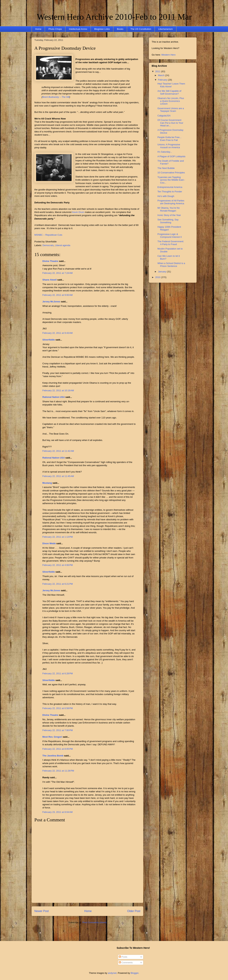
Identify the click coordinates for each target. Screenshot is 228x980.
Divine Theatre (50, 261)
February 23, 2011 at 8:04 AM (58, 812)
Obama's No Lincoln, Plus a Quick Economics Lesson (171, 101)
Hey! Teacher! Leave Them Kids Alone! (171, 85)
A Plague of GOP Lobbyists (171, 156)
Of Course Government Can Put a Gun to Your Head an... (170, 123)
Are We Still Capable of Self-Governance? (169, 92)
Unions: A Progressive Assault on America (169, 146)
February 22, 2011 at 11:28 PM (58, 771)
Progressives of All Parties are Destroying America (171, 202)
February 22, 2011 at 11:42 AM (58, 451)
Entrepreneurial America (170, 187)
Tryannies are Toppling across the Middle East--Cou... (171, 180)
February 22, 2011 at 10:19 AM (58, 390)
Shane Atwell (50, 280)
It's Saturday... (165, 152)
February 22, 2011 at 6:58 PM (58, 708)
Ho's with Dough (166, 196)
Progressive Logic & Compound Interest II (170, 236)
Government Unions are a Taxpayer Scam (171, 110)
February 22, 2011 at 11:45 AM (58, 476)
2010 (158, 277)
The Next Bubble (166, 168)
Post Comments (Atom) (94, 922)
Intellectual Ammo (78, 29)
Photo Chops (55, 29)
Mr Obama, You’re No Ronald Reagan (169, 209)
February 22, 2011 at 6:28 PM (58, 673)
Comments (126, 963)
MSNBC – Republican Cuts (48, 235)
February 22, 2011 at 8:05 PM (58, 749)
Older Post (134, 911)
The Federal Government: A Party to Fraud (171, 243)
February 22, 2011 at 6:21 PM (58, 584)
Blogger (135, 973)
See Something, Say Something (168, 221)
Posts (123, 957)
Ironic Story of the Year (169, 215)
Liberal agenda (63, 245)
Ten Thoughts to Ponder (170, 192)
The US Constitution (141, 29)
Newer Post (42, 911)
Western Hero (168, 55)
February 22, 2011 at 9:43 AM (58, 333)
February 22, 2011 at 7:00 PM (58, 730)
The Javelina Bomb (53, 756)
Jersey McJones (51, 302)
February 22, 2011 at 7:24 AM (58, 273)
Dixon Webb (49, 543)
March (162, 75)
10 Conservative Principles (171, 173)
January (162, 272)
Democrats (48, 245)
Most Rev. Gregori (52, 737)
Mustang (47, 483)
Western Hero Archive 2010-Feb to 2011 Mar (114, 17)
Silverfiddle (49, 340)
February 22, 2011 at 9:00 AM (58, 295)
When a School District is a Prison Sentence (171, 265)
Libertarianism (165, 29)
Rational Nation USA (54, 397)
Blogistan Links (102, 29)
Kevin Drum (78, 212)
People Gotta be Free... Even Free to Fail (169, 139)
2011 (158, 71)
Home (38, 29)
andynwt (112, 973)
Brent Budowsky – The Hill (56, 97)
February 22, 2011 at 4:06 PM (58, 565)
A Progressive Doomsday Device (65, 48)
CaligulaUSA (164, 116)
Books (120, 29)
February (163, 80)
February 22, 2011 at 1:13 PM (58, 537)
